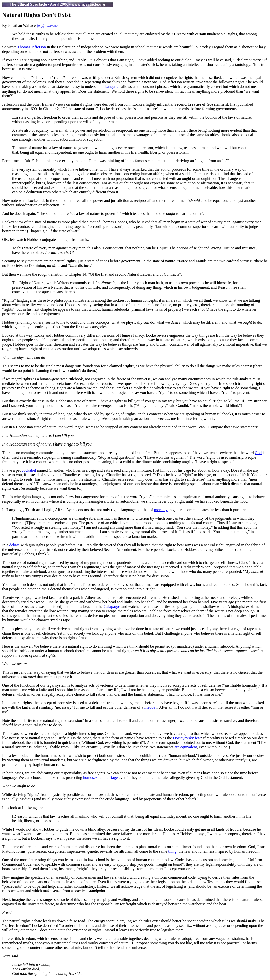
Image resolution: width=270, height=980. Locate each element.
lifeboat (150, 707)
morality (161, 510)
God (258, 453)
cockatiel (29, 470)
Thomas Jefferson (32, 47)
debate (14, 545)
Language (112, 87)
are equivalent (186, 747)
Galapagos (112, 607)
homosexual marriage (100, 778)
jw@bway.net (48, 25)
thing (172, 851)
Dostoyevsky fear (187, 738)
